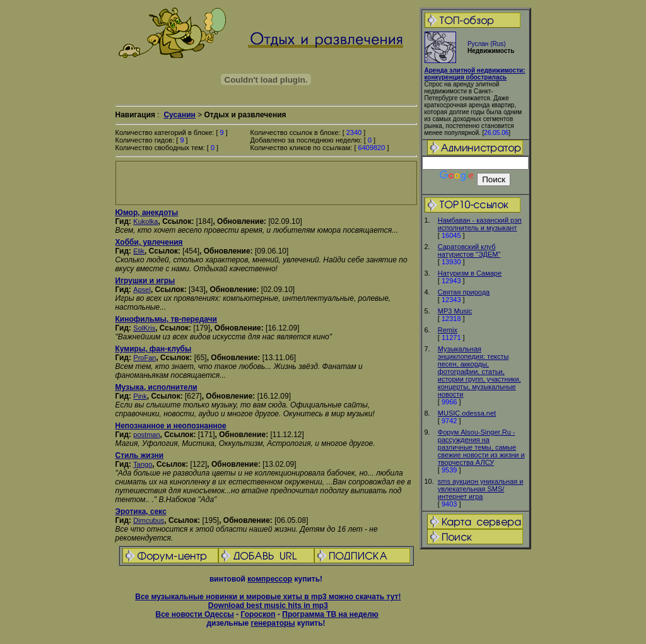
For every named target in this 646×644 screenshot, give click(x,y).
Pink (140, 396)
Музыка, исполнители (156, 387)
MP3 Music (455, 311)
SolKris (144, 328)
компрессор (270, 579)
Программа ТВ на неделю (330, 614)
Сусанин (179, 115)
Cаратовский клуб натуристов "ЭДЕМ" (469, 250)
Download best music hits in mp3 (268, 606)
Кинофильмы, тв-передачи (166, 319)
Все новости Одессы (194, 614)
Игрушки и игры (145, 281)
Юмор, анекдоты (147, 213)
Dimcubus (149, 520)
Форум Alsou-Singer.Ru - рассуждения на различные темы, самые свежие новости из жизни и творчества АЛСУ (481, 447)
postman (146, 435)
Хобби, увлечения (149, 242)
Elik (139, 251)
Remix (448, 330)
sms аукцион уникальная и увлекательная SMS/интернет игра (481, 489)
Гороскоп (258, 614)
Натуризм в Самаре (470, 273)
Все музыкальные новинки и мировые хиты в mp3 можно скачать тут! (268, 597)
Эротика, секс (141, 512)
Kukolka (145, 221)
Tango (143, 464)
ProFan (144, 358)
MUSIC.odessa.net (467, 413)
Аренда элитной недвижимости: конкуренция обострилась (475, 74)
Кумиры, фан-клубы (154, 349)
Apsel (142, 290)
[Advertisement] (266, 183)
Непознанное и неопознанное (171, 426)
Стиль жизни (140, 455)
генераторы (273, 623)
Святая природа (464, 292)
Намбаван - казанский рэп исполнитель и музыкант (480, 224)
